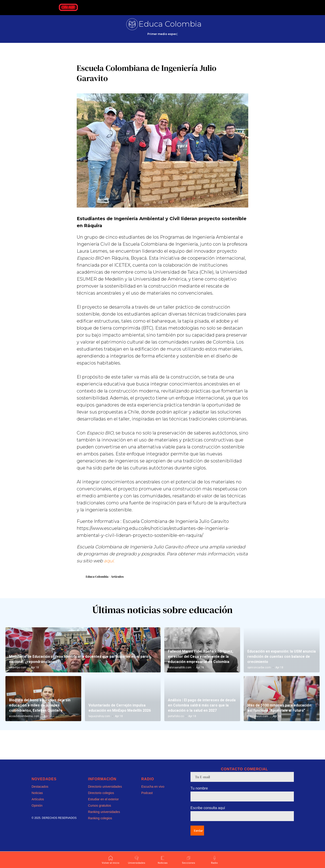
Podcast (147, 799)
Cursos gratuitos (100, 812)
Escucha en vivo (153, 793)
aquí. (109, 564)
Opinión (37, 812)
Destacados (40, 793)
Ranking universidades (104, 818)
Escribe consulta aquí (208, 814)
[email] (242, 783)
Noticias (37, 799)
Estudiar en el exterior (103, 806)
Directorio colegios (101, 799)
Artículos (38, 806)
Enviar (198, 837)
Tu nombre (199, 795)
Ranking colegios (100, 825)
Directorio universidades (105, 793)
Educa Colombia (170, 24)
